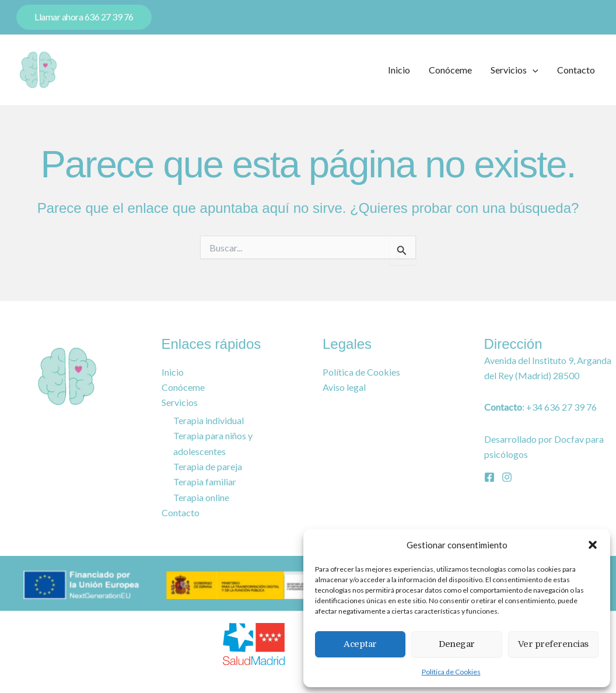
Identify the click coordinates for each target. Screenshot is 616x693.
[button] (593, 545)
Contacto (576, 70)
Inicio (399, 70)
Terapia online (201, 498)
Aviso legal (344, 386)
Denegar (457, 644)
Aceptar (360, 644)
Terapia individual (209, 420)
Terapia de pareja (208, 466)
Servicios (514, 70)
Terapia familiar (205, 482)
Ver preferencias (553, 644)
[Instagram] (507, 476)
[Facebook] (489, 476)
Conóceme (450, 70)
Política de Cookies (451, 672)
